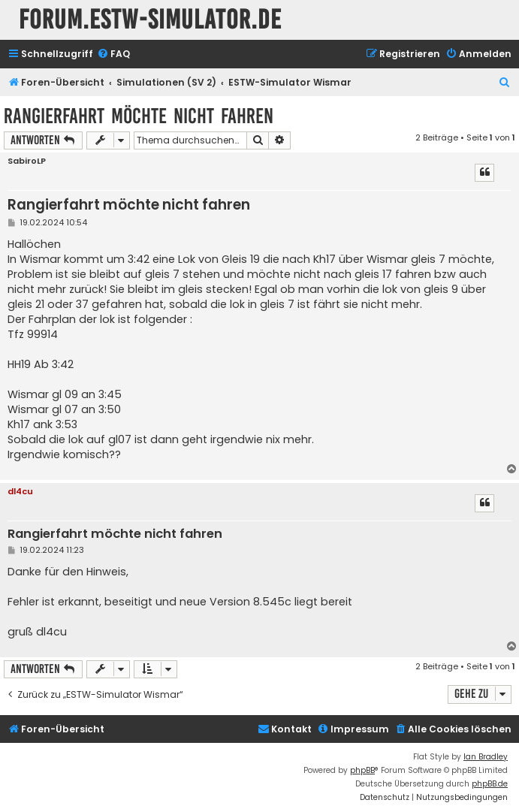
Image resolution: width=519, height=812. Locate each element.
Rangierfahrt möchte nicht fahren (139, 116)
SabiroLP (27, 161)
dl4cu (20, 491)
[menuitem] (113, 54)
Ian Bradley (486, 757)
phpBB (362, 770)
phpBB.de (490, 784)
